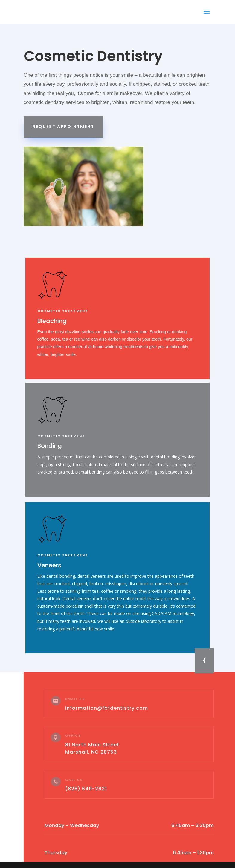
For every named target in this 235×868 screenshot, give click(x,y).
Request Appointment (63, 127)
